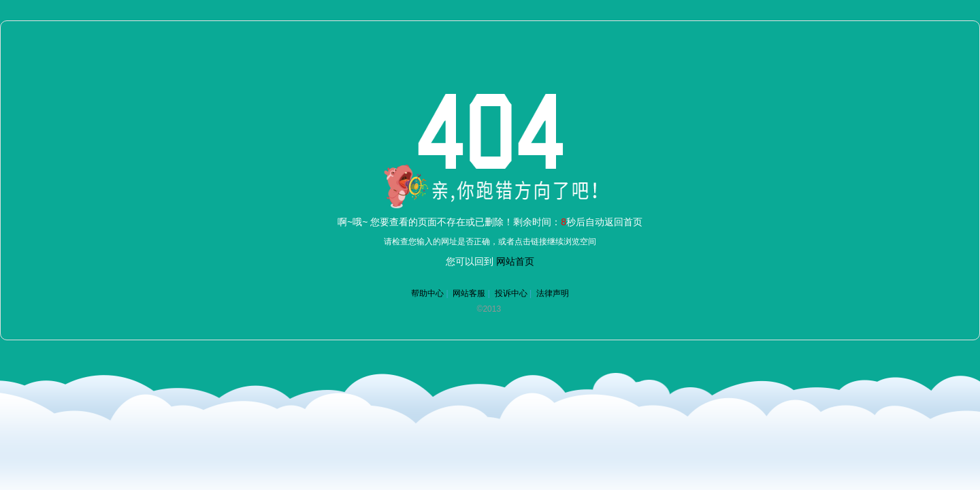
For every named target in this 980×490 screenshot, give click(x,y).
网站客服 (469, 293)
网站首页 (515, 261)
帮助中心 (427, 293)
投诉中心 (511, 293)
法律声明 (553, 293)
